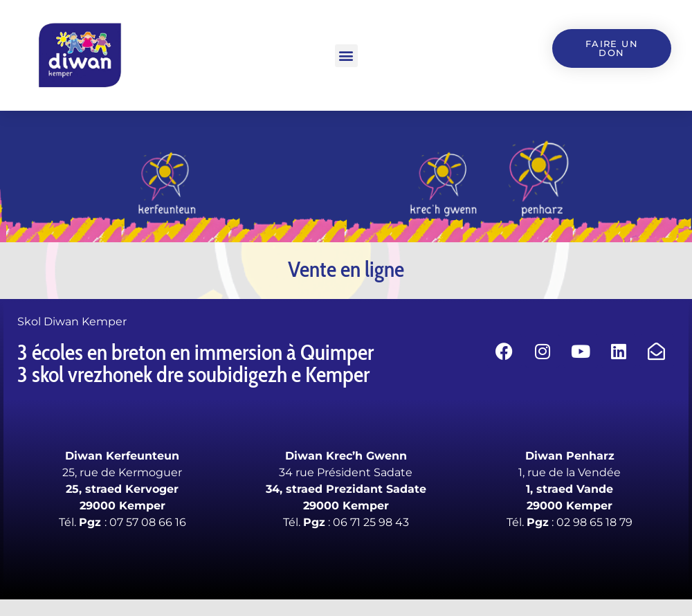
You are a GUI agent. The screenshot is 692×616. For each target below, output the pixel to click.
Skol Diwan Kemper (72, 321)
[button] (346, 56)
